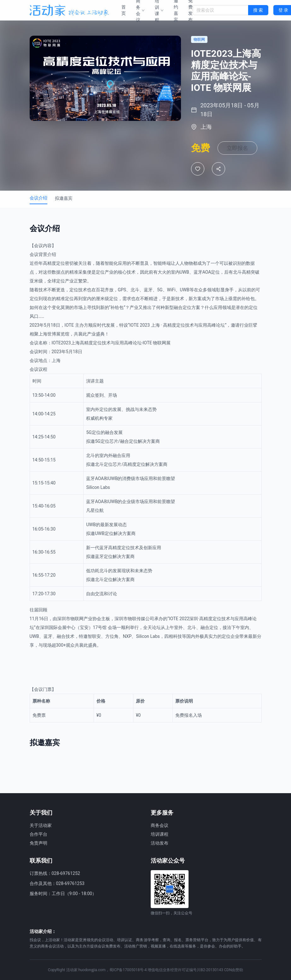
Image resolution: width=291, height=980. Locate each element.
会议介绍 (38, 221)
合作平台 (38, 834)
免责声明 (38, 843)
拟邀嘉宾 (64, 221)
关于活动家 (41, 825)
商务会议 (160, 825)
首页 (124, 10)
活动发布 (160, 843)
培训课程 (160, 834)
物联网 (160, 365)
